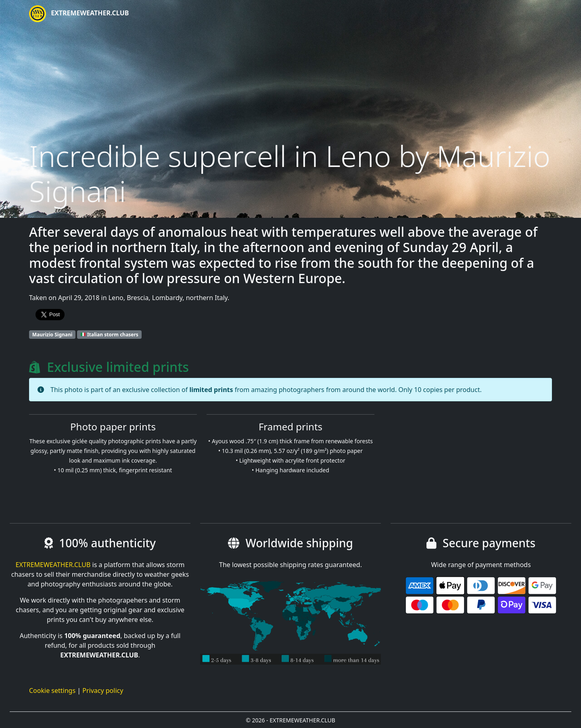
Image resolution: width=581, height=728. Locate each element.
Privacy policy (103, 690)
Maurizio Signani (52, 335)
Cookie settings (52, 690)
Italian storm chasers (110, 335)
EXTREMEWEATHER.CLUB (79, 14)
